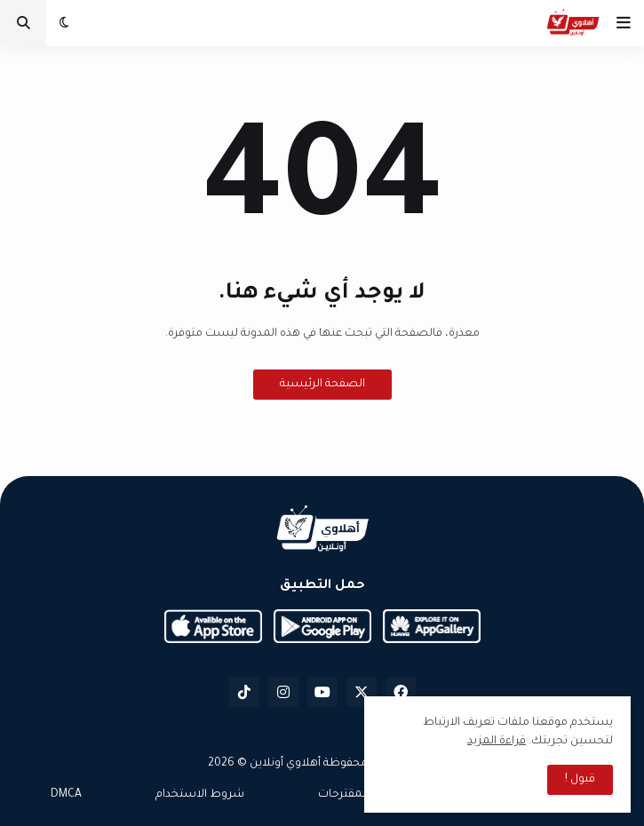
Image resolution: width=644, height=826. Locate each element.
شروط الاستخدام (200, 795)
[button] (624, 23)
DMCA (66, 795)
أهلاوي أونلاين (285, 764)
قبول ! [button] (580, 780)
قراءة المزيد (497, 742)
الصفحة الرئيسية (322, 385)
